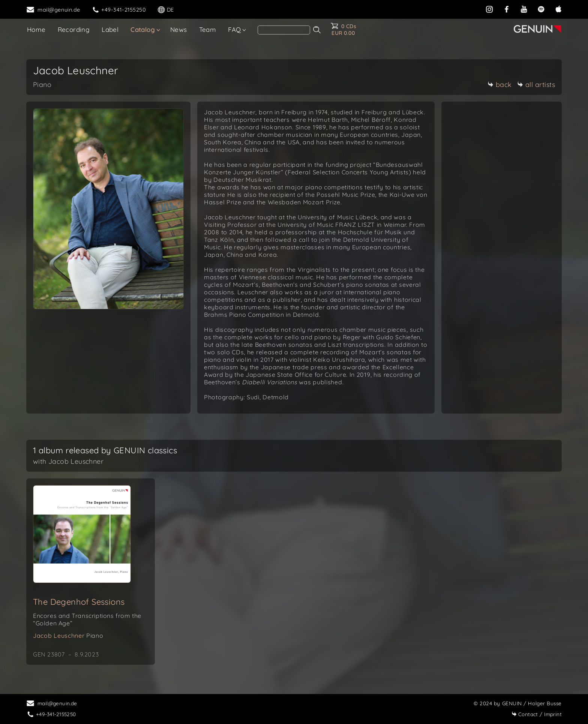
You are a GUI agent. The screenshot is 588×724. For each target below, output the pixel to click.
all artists (536, 85)
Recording (74, 29)
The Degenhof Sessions (79, 602)
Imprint (537, 714)
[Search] (284, 30)
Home (36, 29)
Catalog (143, 29)
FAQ (234, 29)
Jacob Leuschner (68, 636)
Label (110, 29)
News (179, 29)
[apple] (558, 9)
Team (208, 29)
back (500, 85)
